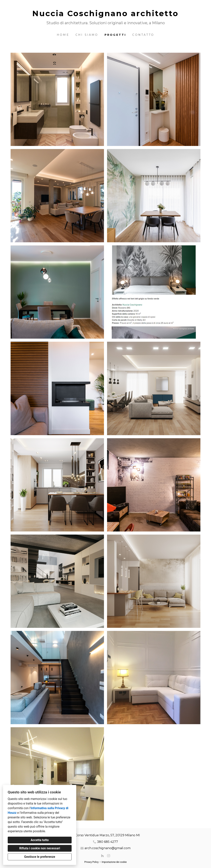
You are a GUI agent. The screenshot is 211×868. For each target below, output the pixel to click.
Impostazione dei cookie (114, 862)
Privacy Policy (91, 862)
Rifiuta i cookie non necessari (40, 848)
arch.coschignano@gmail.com (108, 848)
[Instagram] (109, 856)
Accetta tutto (40, 840)
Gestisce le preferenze (40, 857)
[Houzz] (102, 856)
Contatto (143, 35)
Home (63, 35)
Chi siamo (87, 35)
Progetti (115, 35)
